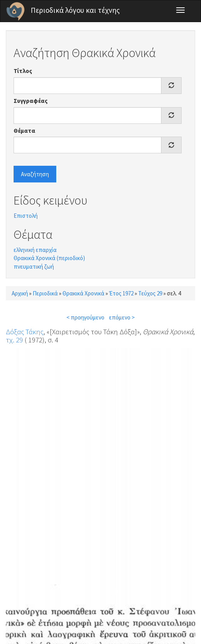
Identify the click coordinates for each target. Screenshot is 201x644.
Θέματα (24, 131)
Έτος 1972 (121, 293)
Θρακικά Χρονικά (83, 293)
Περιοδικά (45, 293)
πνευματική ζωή (34, 266)
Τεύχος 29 (150, 293)
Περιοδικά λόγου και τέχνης (75, 10)
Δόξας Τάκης (25, 332)
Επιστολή (26, 216)
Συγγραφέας (31, 101)
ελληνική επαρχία (35, 250)
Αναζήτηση (35, 174)
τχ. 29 (14, 340)
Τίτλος (23, 71)
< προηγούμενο (85, 317)
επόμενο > (122, 317)
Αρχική (20, 293)
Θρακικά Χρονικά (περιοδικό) (49, 258)
